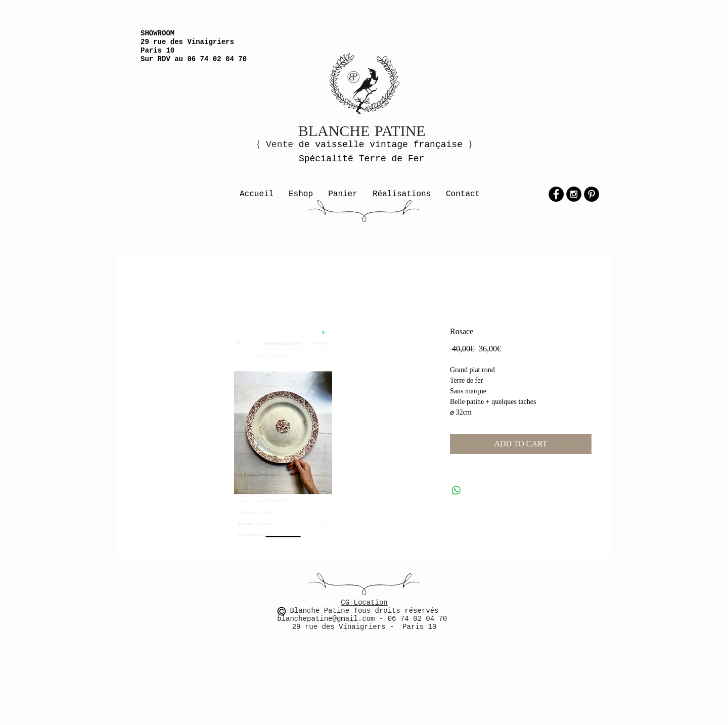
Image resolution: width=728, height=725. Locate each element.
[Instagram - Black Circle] (574, 194)
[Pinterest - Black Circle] (591, 194)
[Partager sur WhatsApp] (457, 490)
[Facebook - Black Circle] (556, 194)
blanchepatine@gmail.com (328, 619)
